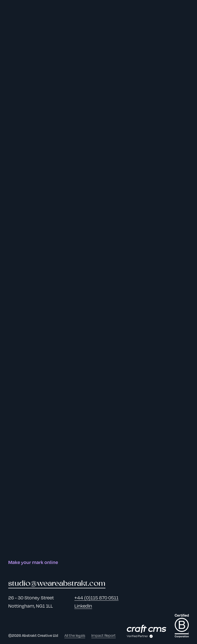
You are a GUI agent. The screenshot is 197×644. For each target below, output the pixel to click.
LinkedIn (83, 606)
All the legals (75, 635)
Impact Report (104, 635)
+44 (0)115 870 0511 (96, 597)
